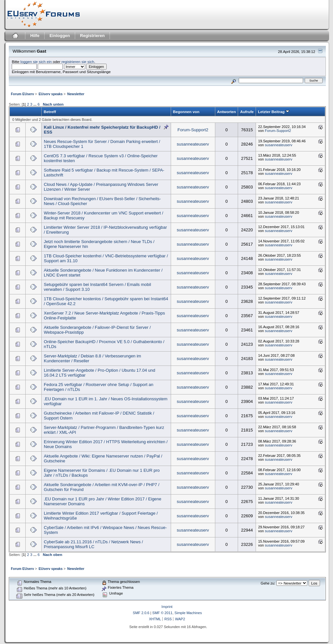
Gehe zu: (268, 583)
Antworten (227, 112)
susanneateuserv (193, 144)
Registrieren (92, 36)
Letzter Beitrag (274, 112)
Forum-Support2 (193, 130)
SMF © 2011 (162, 613)
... (35, 104)
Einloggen (60, 36)
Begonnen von (186, 112)
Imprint (167, 607)
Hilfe (35, 36)
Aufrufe (247, 112)
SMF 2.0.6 (141, 613)
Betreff (50, 112)
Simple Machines (188, 613)
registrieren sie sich (78, 62)
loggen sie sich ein (36, 62)
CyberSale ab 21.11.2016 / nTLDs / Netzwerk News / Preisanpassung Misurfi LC (93, 544)
